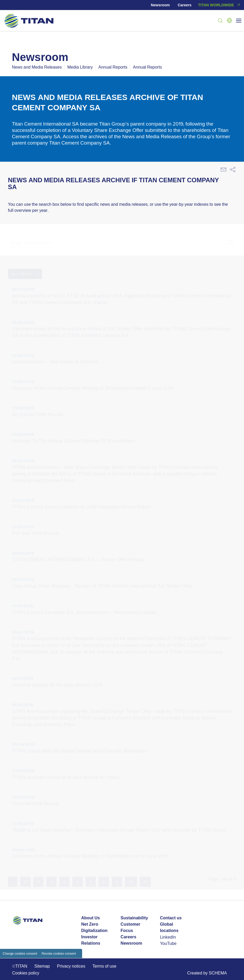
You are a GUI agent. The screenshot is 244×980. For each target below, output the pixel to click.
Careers (185, 5)
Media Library (80, 67)
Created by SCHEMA (207, 973)
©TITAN (20, 966)
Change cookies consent (20, 953)
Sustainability (134, 918)
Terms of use (104, 966)
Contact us (171, 918)
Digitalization (95, 931)
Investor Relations (91, 940)
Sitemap (42, 966)
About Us (91, 918)
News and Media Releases (37, 67)
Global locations (169, 927)
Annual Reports (113, 67)
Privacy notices (71, 966)
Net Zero (90, 924)
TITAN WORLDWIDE (220, 5)
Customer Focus (131, 927)
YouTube (168, 943)
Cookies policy (26, 973)
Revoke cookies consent (59, 953)
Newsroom (160, 5)
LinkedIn (168, 937)
